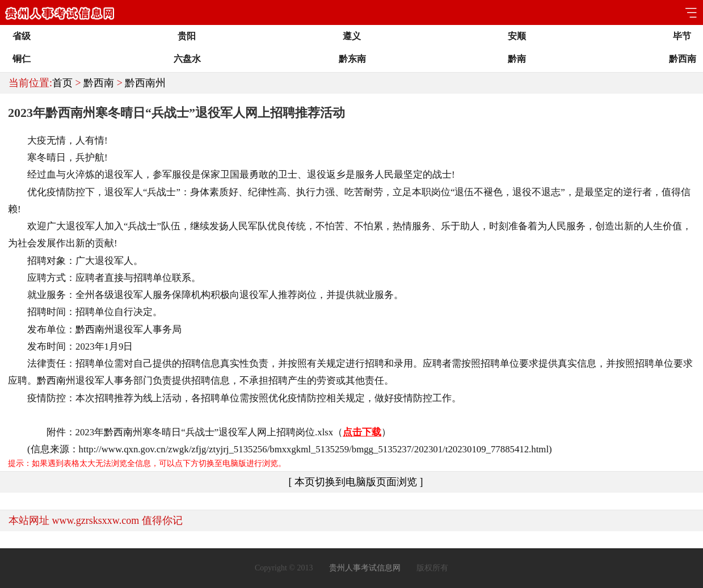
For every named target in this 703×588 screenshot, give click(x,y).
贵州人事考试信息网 (365, 568)
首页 (62, 83)
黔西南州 (145, 83)
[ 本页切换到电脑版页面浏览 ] (356, 482)
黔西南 (99, 83)
